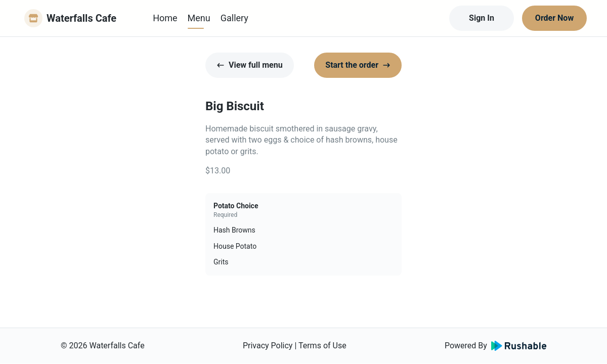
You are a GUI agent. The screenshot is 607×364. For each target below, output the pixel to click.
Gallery (234, 18)
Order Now (554, 18)
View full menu (250, 65)
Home (165, 18)
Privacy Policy (268, 346)
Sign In (482, 18)
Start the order (358, 65)
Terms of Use (322, 346)
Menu (199, 18)
